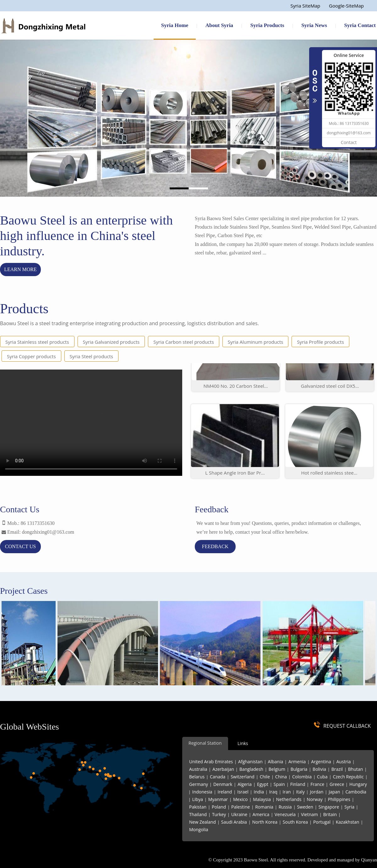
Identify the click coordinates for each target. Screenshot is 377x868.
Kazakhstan (348, 822)
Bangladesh (251, 769)
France (317, 784)
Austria (344, 762)
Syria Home (175, 25)
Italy (300, 792)
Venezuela (285, 814)
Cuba (322, 777)
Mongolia (199, 829)
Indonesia (202, 792)
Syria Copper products (31, 356)
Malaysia (262, 799)
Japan (334, 792)
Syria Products (267, 25)
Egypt (263, 784)
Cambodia (356, 792)
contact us (20, 546)
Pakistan (198, 807)
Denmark (223, 784)
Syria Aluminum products (256, 342)
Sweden (305, 807)
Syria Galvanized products (111, 342)
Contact (349, 142)
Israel (243, 792)
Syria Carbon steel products (184, 342)
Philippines (339, 799)
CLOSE (315, 83)
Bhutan (356, 769)
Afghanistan (250, 762)
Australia (198, 769)
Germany (199, 784)
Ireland (225, 792)
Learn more (20, 269)
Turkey (219, 814)
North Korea (265, 822)
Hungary (358, 784)
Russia (285, 807)
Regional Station (205, 743)
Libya (198, 799)
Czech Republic (348, 777)
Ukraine (239, 814)
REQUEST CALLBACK (347, 726)
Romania (264, 807)
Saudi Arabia (234, 822)
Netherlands (289, 799)
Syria (349, 807)
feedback (215, 546)
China (281, 777)
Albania (276, 762)
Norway (314, 799)
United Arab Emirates (211, 762)
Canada (218, 777)
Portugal (322, 822)
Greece (337, 784)
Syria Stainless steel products (37, 342)
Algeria (245, 784)
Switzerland (243, 777)
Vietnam (309, 814)
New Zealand (202, 822)
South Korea (295, 822)
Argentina (321, 762)
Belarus (197, 777)
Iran (287, 792)
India (259, 792)
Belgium (277, 769)
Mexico (240, 799)
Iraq (273, 792)
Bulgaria (299, 769)
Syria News (314, 25)
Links (243, 743)
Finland (298, 784)
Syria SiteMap (305, 6)
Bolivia (319, 769)
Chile (265, 777)
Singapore (329, 807)
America (261, 814)
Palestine (240, 807)
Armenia (297, 762)
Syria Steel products (91, 356)
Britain (330, 814)
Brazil (337, 769)
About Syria (219, 25)
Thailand (198, 814)
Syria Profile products (320, 342)
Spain (279, 784)
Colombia (302, 777)
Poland (219, 807)
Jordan (317, 792)
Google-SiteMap (346, 6)
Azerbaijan (223, 769)
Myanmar (218, 799)
